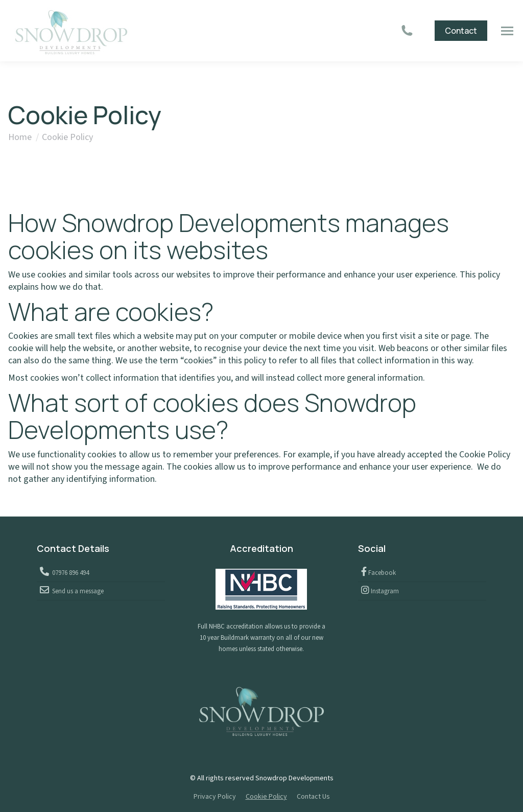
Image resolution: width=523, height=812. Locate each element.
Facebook (381, 573)
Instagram (384, 591)
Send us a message (76, 591)
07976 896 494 (69, 573)
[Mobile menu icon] (507, 31)
